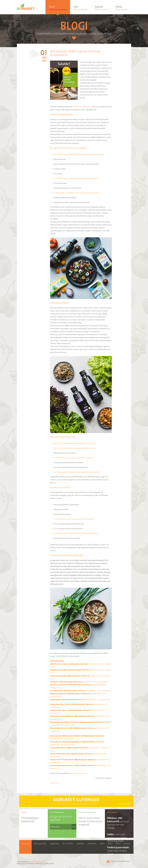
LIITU (74, 827)
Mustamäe (92, 843)
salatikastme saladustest (82, 107)
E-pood (127, 843)
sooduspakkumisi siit (79, 773)
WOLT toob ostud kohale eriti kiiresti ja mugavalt (90, 821)
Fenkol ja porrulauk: (118, 847)
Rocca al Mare (68, 843)
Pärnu (118, 843)
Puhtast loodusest (102, 8)
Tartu (110, 843)
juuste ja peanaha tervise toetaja (118, 825)
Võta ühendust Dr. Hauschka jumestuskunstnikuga (76, 801)
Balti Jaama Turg (40, 843)
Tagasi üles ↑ (55, 783)
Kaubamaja (54, 843)
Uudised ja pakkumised (58, 8)
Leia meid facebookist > (108, 861)
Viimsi (102, 843)
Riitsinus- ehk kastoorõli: (115, 820)
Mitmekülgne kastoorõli (30, 819)
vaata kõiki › (127, 835)
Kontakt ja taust (122, 8)
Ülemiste (81, 843)
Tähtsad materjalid (81, 8)
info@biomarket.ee (37, 862)
